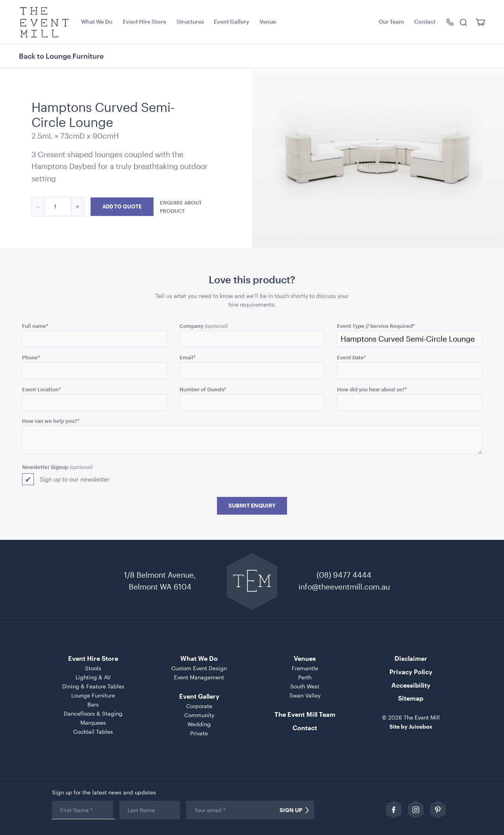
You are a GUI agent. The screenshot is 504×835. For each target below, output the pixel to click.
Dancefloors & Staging (93, 713)
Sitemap (411, 698)
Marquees (93, 722)
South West (305, 686)
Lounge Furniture (93, 695)
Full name (35, 326)
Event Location (42, 389)
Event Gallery (232, 22)
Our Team (391, 22)
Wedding (199, 724)
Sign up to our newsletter (75, 479)
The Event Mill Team (305, 714)
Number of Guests (203, 389)
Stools (93, 668)
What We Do (97, 22)
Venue (268, 22)
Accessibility (411, 685)
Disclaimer (411, 658)
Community (199, 715)
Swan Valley (305, 695)
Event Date (352, 357)
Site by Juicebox (411, 726)
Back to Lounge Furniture (61, 56)
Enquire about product (181, 206)
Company (191, 326)
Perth (305, 677)
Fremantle (305, 668)
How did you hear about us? (372, 389)
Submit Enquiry (252, 506)
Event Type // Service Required (376, 326)
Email (188, 357)
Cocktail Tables (93, 732)
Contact (425, 22)
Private (199, 733)
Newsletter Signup (45, 467)
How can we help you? (51, 421)
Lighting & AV (93, 677)
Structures (190, 22)
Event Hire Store (145, 22)
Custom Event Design (199, 668)
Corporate (199, 706)
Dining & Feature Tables (93, 686)
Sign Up (291, 810)
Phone (31, 357)
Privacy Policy (411, 672)
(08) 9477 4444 (344, 575)
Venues (305, 658)
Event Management (199, 677)
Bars (93, 704)
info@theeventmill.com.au (344, 587)
